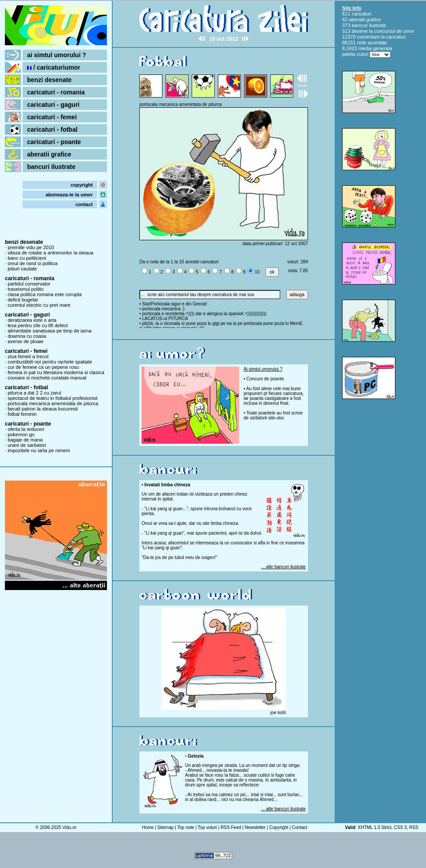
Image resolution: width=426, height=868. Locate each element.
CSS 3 (400, 827)
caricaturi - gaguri (53, 105)
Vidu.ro (70, 827)
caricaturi (361, 14)
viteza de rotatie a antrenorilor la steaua (50, 253)
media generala (375, 48)
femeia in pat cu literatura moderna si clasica (56, 372)
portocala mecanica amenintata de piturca (53, 403)
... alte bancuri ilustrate (283, 567)
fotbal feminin (22, 414)
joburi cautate (22, 269)
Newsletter (255, 827)
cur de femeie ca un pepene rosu (43, 367)
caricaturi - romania (56, 92)
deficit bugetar (23, 300)
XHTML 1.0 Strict (375, 827)
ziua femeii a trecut (28, 356)
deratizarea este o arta (32, 320)
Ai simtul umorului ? (263, 369)
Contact (300, 827)
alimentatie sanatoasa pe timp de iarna (49, 331)
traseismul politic (26, 289)
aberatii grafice (49, 154)
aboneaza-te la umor (69, 195)
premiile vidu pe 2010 (31, 247)
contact (84, 204)
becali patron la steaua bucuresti (43, 409)
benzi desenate (49, 80)
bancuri (359, 25)
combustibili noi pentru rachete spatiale (50, 362)
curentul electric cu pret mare (39, 305)
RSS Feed (231, 827)
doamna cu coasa (27, 336)
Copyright (279, 827)
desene (359, 31)
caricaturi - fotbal (52, 129)
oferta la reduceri (26, 429)
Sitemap (166, 827)
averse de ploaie (26, 341)
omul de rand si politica (33, 263)
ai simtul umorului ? (57, 55)
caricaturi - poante (54, 142)
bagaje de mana (25, 440)
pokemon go (21, 434)
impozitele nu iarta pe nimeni (39, 450)
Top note (185, 827)
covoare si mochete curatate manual (47, 378)
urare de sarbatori (27, 445)
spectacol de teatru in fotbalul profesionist (52, 398)
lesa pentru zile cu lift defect (38, 325)
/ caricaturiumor (54, 67)
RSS (414, 827)
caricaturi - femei (52, 117)
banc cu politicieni (27, 258)
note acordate (372, 43)
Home (148, 827)
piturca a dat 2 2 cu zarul (34, 393)
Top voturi (207, 827)
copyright (82, 185)
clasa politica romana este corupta (45, 294)
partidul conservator (29, 284)
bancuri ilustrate (51, 167)
